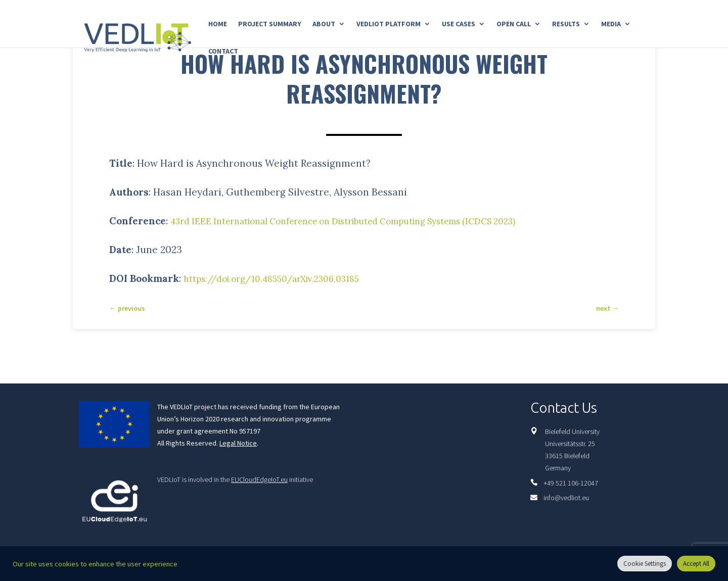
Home (218, 24)
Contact (223, 52)
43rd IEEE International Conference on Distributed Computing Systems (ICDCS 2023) (370, 221)
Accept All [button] (696, 564)
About (324, 24)
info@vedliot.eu (566, 498)
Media (611, 24)
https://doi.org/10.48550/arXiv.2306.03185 (282, 278)
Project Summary (270, 24)
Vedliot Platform (389, 24)
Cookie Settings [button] (645, 564)
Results (566, 24)
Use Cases (459, 24)
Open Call (514, 24)
